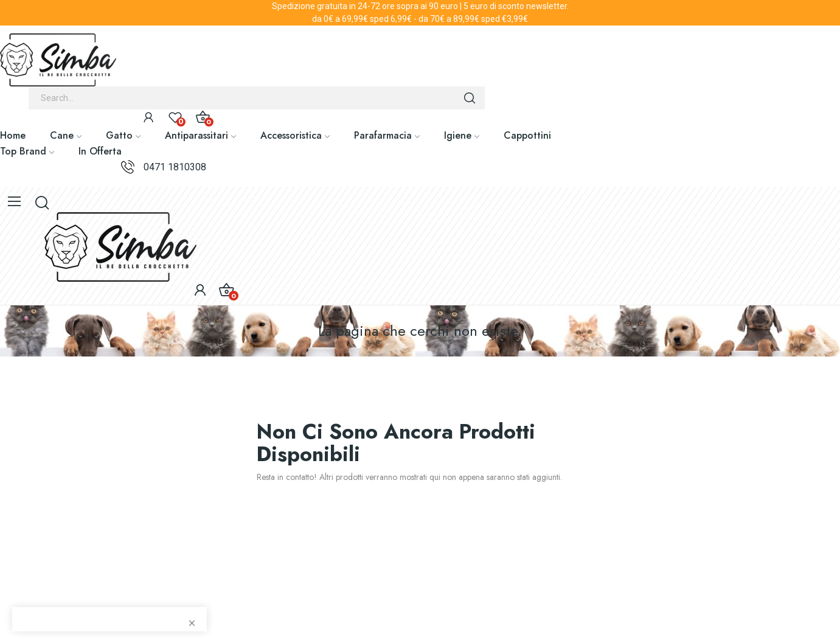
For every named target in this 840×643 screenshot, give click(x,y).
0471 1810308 (175, 167)
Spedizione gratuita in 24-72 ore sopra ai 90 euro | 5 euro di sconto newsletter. (420, 6)
